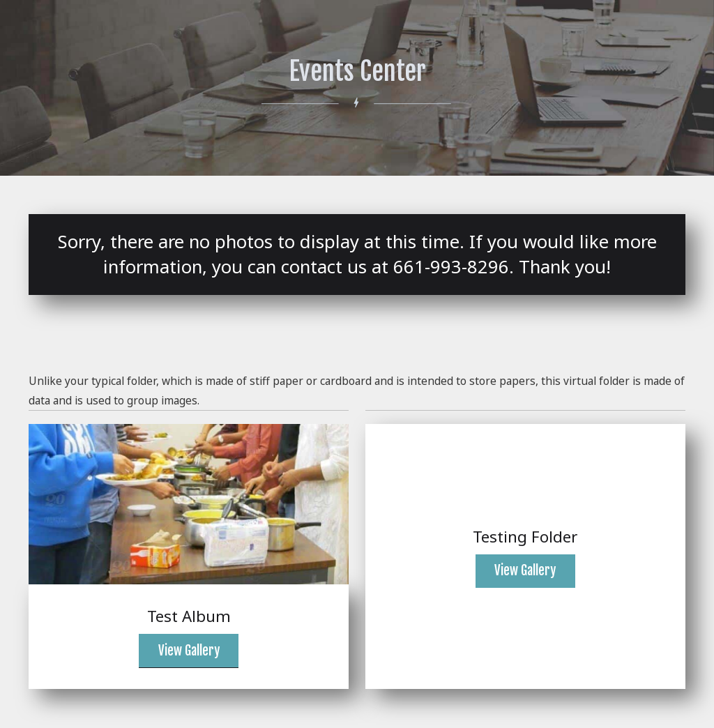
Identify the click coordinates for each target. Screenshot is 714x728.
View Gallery (189, 651)
